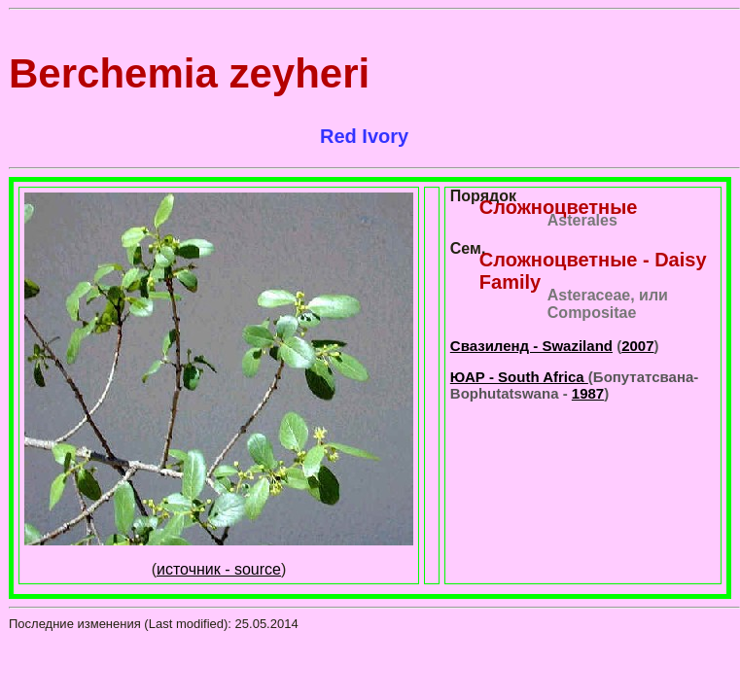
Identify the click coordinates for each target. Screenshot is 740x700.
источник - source (219, 569)
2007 (637, 346)
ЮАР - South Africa (519, 377)
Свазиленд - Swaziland (531, 346)
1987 (588, 393)
